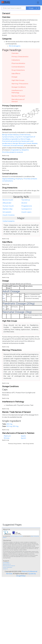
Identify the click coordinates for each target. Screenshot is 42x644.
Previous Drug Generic (15, 444)
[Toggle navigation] (38, 3)
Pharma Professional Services (16, 536)
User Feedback (6, 563)
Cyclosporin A (26, 209)
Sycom (24, 438)
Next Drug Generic (28, 444)
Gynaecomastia (8, 137)
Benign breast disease (10, 135)
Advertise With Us (7, 564)
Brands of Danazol (18, 96)
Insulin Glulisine (9, 215)
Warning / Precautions (20, 84)
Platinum (7, 436)
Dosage (14, 77)
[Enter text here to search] (14, 8)
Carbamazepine (9, 221)
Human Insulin (8, 206)
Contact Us (5, 569)
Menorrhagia (25, 139)
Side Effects (16, 74)
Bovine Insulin (8, 200)
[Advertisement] (16, 462)
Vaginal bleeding (8, 179)
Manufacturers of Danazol (18, 100)
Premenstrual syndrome (11, 141)
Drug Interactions (18, 70)
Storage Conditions (19, 87)
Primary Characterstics (20, 57)
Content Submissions (8, 567)
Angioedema (16, 150)
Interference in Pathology (17, 91)
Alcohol (24, 203)
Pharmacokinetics (18, 63)
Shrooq (7, 438)
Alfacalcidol (7, 203)
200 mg (9, 424)
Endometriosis (25, 135)
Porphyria (19, 179)
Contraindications (18, 67)
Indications (16, 60)
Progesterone (27, 206)
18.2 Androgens (15, 46)
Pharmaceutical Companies (9, 566)
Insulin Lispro (26, 212)
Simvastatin (7, 212)
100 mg (9, 426)
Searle (23, 436)
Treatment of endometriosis (13, 146)
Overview (15, 53)
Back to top (6, 156)
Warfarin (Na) (8, 209)
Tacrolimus (26, 200)
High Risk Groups (18, 80)
